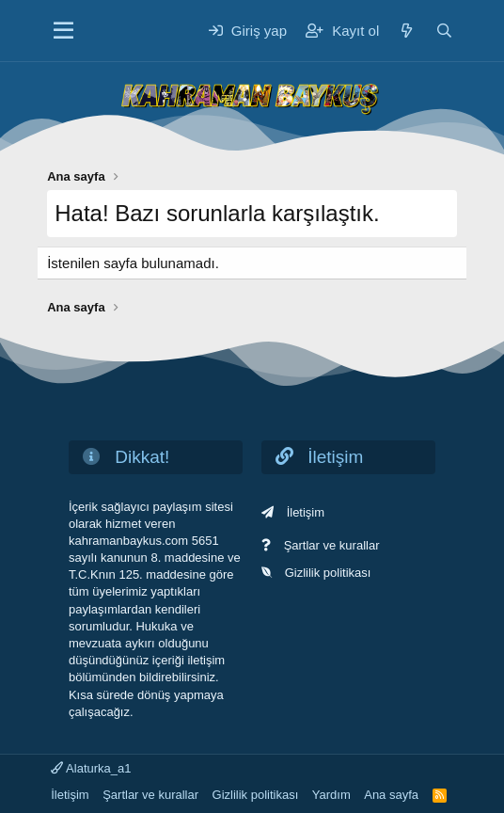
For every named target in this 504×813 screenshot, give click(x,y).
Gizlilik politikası (328, 573)
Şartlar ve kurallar (332, 545)
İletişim (306, 512)
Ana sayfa (391, 795)
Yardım (331, 795)
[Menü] (63, 31)
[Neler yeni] (407, 31)
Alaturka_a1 (91, 768)
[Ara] (444, 31)
